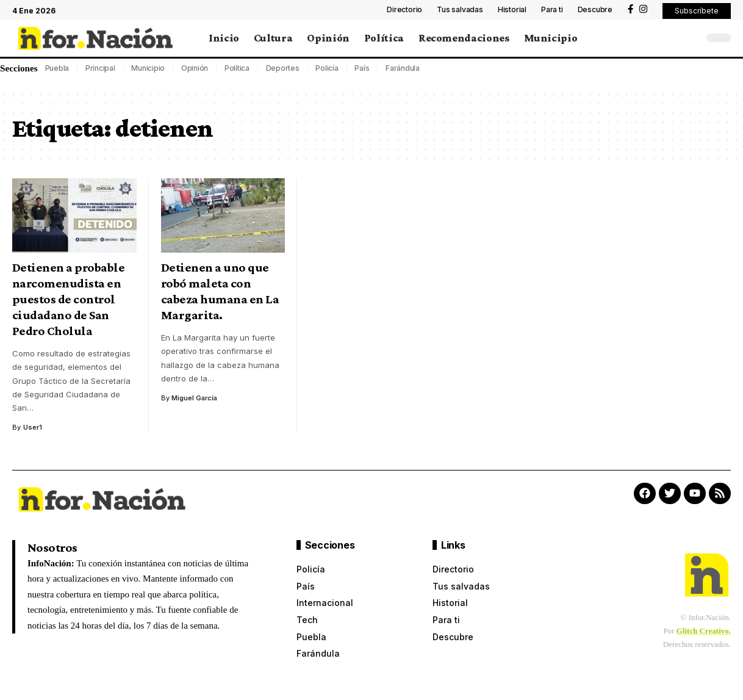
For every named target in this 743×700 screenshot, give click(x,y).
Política (237, 68)
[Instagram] (643, 9)
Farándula (403, 68)
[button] (697, 11)
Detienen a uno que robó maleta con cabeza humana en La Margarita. (220, 291)
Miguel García (195, 398)
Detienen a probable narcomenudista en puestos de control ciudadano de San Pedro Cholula (69, 299)
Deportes (283, 68)
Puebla (57, 68)
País (362, 68)
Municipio (148, 68)
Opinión (195, 68)
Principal (100, 68)
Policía (327, 68)
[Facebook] (630, 9)
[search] (691, 38)
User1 (33, 427)
